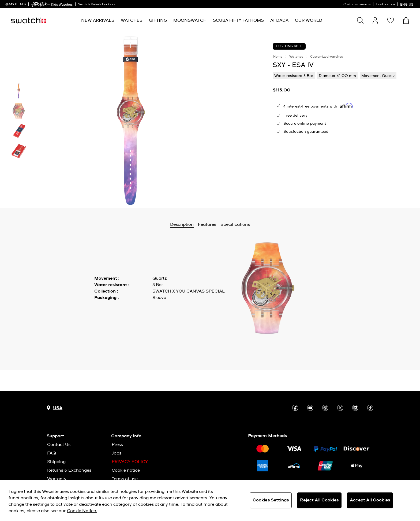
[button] (391, 20)
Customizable (289, 46)
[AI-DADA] (279, 21)
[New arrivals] (98, 21)
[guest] (375, 20)
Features (207, 224)
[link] (39, 4)
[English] (407, 4)
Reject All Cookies (319, 500)
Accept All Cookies (370, 500)
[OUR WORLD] (309, 21)
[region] (210, 500)
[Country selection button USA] (55, 408)
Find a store (385, 5)
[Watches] (132, 21)
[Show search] (360, 20)
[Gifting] (158, 21)
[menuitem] (98, 21)
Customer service (357, 5)
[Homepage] (28, 21)
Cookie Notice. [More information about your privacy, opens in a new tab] (82, 511)
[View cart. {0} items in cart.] (406, 21)
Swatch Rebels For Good (97, 5)
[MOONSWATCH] (190, 21)
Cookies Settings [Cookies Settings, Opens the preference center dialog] (271, 500)
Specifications (235, 224)
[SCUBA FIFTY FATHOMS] (238, 21)
